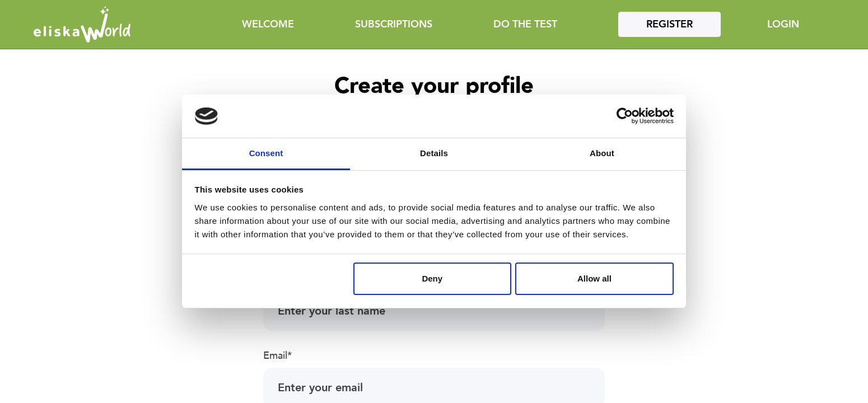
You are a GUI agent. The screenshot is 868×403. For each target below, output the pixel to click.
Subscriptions (394, 24)
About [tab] (602, 153)
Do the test (525, 24)
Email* (277, 356)
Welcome (268, 24)
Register (669, 24)
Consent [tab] (266, 153)
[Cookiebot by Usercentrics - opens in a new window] (625, 116)
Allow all (594, 278)
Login (783, 24)
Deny (432, 278)
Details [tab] (434, 153)
